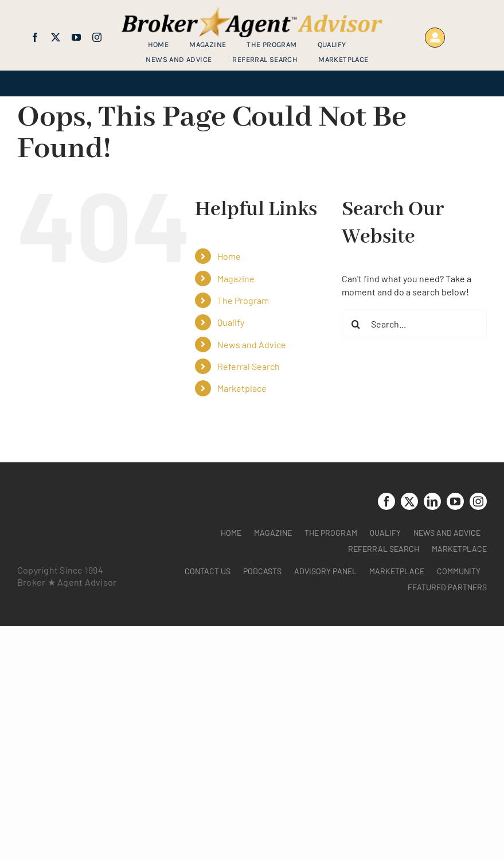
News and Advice (252, 344)
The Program (243, 300)
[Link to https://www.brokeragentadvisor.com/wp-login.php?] (435, 38)
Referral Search (249, 366)
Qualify (231, 322)
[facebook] (35, 37)
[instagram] (97, 37)
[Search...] (414, 324)
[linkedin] (432, 501)
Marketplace (242, 388)
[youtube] (76, 37)
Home (229, 256)
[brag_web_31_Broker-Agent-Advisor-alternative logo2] (252, 11)
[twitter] (56, 37)
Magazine (236, 278)
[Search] (356, 324)
